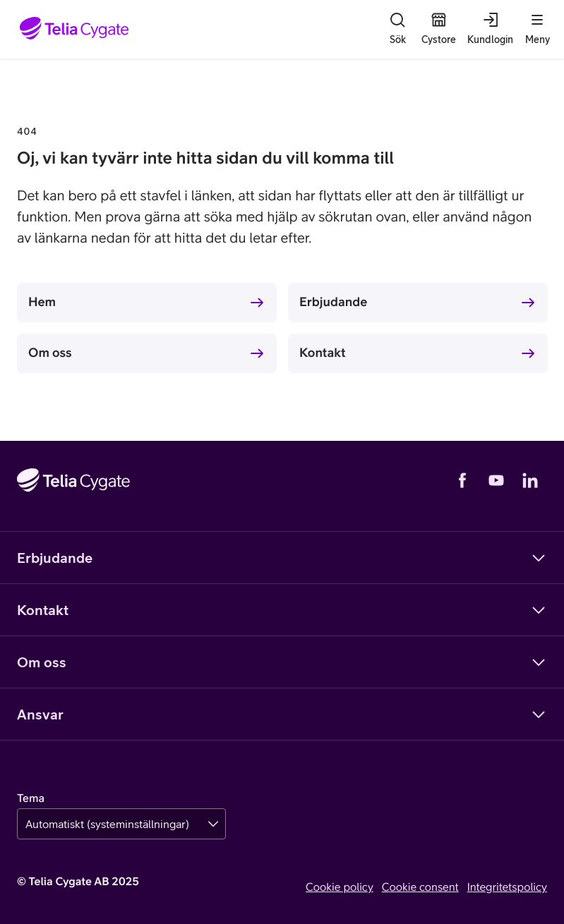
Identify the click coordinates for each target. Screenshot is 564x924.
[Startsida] (74, 29)
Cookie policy (340, 887)
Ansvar (282, 715)
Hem (42, 302)
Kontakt (323, 352)
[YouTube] (496, 480)
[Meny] (537, 29)
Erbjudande (333, 302)
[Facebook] (462, 480)
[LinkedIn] (530, 480)
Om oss (50, 352)
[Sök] (397, 29)
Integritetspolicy (507, 887)
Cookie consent (420, 887)
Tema (31, 798)
